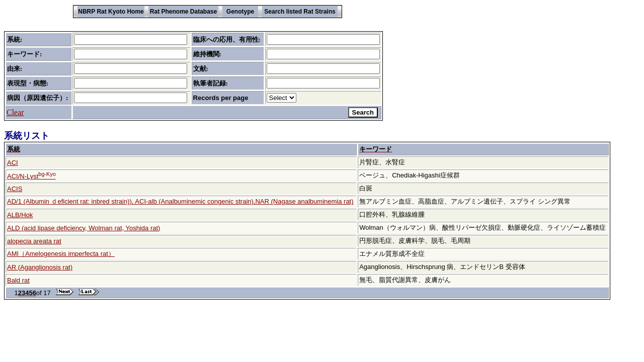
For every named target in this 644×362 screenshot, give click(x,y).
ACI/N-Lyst (31, 176)
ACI (13, 163)
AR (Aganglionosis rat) (40, 267)
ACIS (15, 189)
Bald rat (18, 280)
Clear (15, 112)
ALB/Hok (20, 215)
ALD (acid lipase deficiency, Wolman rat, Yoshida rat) (84, 228)
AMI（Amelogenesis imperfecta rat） (61, 254)
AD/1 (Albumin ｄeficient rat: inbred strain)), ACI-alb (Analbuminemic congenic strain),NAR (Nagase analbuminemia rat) (180, 201)
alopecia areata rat (34, 241)
